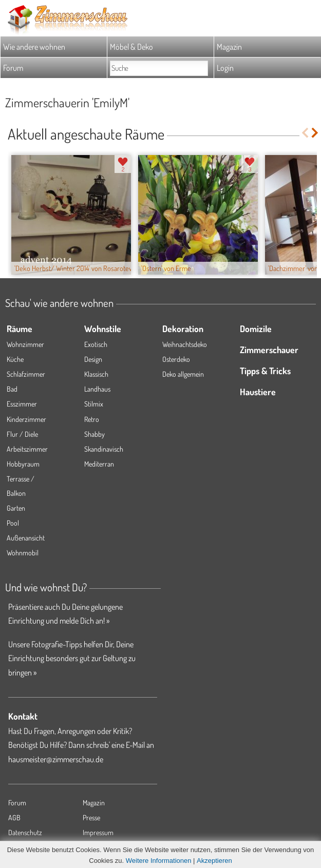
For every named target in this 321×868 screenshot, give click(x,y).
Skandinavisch (104, 449)
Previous (305, 133)
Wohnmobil (23, 553)
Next (316, 133)
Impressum (98, 832)
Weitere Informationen (159, 861)
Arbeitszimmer (27, 449)
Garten (16, 508)
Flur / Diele (22, 434)
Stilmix (94, 404)
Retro (92, 419)
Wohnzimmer (25, 344)
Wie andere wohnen (34, 47)
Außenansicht (26, 538)
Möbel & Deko (131, 47)
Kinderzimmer (26, 419)
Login (225, 68)
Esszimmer (22, 404)
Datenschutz (25, 832)
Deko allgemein (183, 374)
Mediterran (99, 464)
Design (93, 359)
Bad (12, 389)
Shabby (95, 434)
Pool (13, 523)
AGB (14, 817)
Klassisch (96, 374)
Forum (13, 68)
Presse (91, 817)
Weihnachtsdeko (185, 344)
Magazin (229, 47)
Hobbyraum (23, 464)
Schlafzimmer (26, 374)
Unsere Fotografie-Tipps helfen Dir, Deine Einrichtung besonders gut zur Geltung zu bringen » (72, 658)
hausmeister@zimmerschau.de (56, 759)
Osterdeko (176, 359)
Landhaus (97, 389)
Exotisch (96, 344)
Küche (15, 359)
